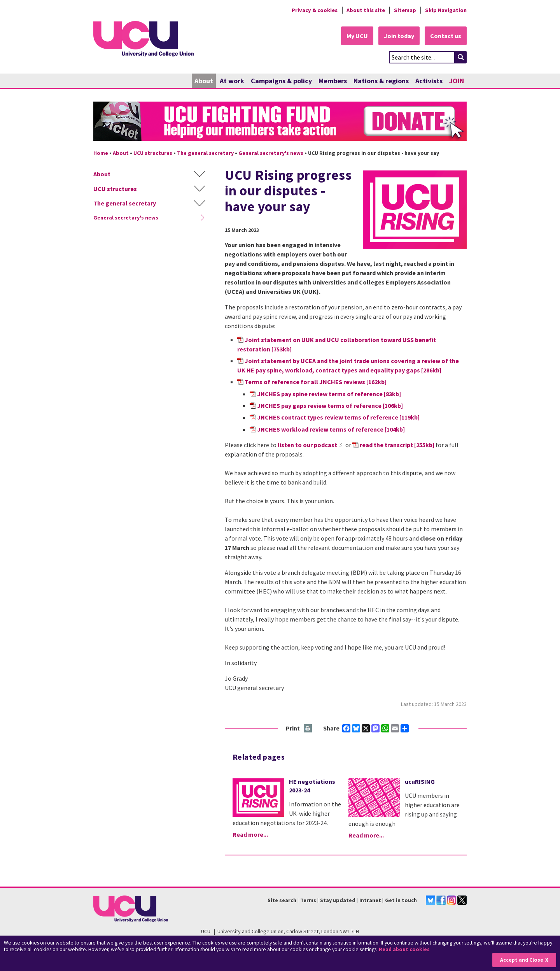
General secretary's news (271, 153)
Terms (308, 900)
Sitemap (405, 10)
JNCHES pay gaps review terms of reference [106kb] (330, 406)
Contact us (446, 36)
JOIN (457, 81)
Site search (282, 900)
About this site (366, 10)
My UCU (357, 36)
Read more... (250, 834)
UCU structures (153, 153)
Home (101, 153)
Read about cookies (404, 949)
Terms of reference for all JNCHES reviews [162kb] (316, 382)
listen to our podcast (307, 445)
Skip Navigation (446, 10)
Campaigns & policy (281, 81)
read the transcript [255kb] (397, 445)
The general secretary (205, 153)
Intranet (370, 900)
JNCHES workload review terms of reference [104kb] (331, 429)
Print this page (308, 729)
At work (232, 81)
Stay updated (338, 900)
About (204, 81)
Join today (399, 36)
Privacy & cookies (315, 10)
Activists (429, 81)
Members (333, 81)
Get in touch (401, 900)
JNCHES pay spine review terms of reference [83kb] (329, 394)
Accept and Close (522, 960)
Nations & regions (381, 81)
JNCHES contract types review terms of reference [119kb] (338, 417)
